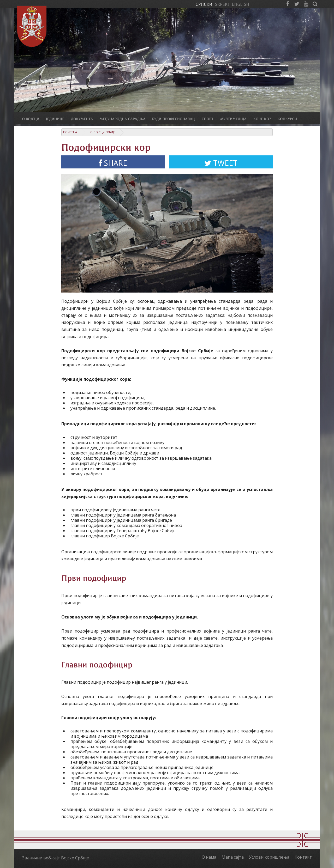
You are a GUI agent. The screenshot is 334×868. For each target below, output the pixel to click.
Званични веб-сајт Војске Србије (56, 858)
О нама (209, 857)
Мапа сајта (233, 857)
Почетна (70, 132)
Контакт (303, 857)
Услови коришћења (269, 857)
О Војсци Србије (103, 132)
